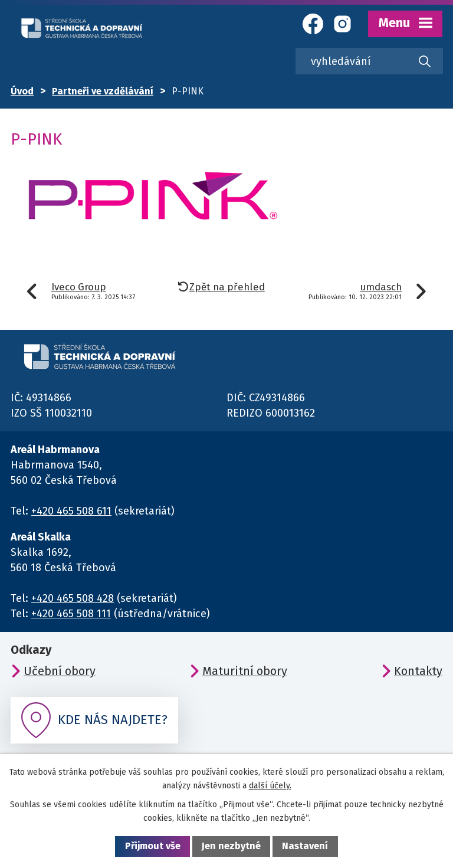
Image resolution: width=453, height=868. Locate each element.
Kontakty (418, 671)
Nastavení (305, 846)
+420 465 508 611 (71, 511)
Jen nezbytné (231, 846)
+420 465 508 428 (73, 598)
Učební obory (60, 671)
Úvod (22, 91)
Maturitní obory (245, 671)
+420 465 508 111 (71, 614)
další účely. (270, 786)
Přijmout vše (153, 846)
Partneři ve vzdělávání (103, 91)
